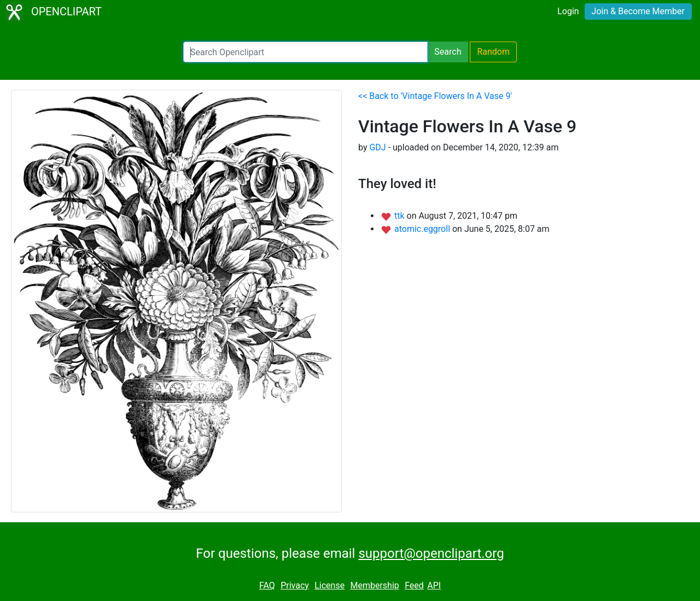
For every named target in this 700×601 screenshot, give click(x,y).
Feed (414, 585)
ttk (401, 216)
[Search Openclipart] (305, 52)
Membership (374, 585)
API (434, 585)
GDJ (377, 147)
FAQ (267, 585)
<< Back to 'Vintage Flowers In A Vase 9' (435, 96)
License (329, 585)
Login (568, 11)
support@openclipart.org (431, 553)
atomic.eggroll (423, 229)
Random (493, 52)
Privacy (295, 585)
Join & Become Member (638, 11)
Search (448, 52)
